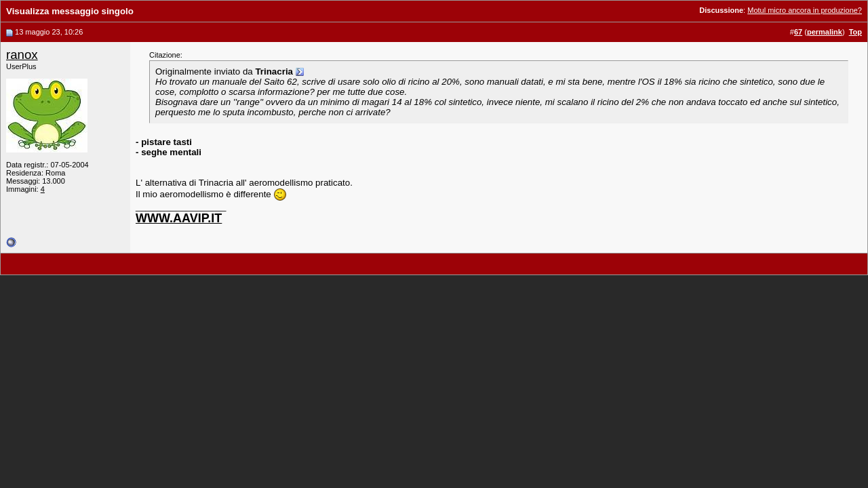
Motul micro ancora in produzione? (805, 10)
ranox (22, 55)
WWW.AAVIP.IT (179, 218)
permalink (825, 32)
